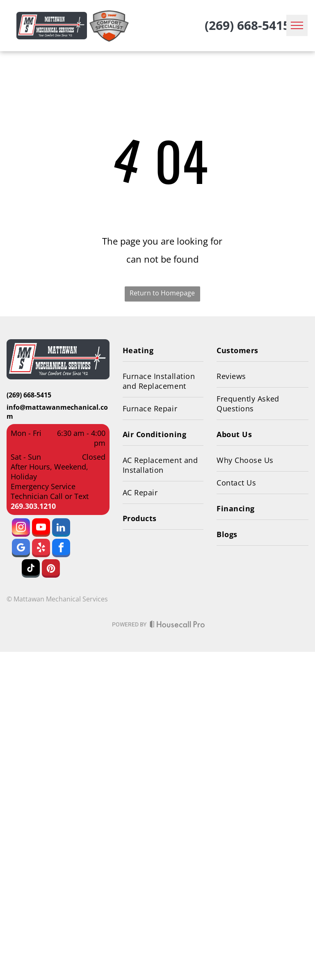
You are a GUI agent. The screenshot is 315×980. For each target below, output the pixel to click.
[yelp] (41, 549)
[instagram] (21, 529)
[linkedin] (61, 529)
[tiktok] (31, 569)
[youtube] (41, 529)
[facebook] (61, 549)
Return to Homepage (162, 293)
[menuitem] (163, 350)
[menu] (297, 25)
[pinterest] (51, 569)
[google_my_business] (21, 549)
